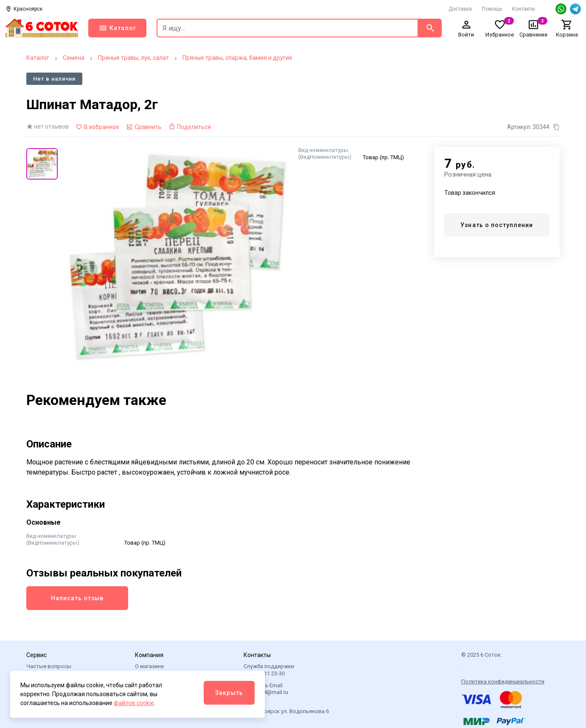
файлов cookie (134, 703)
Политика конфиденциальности (503, 682)
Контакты (524, 9)
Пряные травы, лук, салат (133, 58)
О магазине (149, 666)
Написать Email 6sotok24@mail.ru (266, 689)
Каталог (38, 58)
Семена (74, 58)
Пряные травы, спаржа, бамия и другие (237, 58)
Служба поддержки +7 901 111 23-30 (269, 670)
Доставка (460, 9)
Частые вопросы (49, 666)
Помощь (492, 9)
